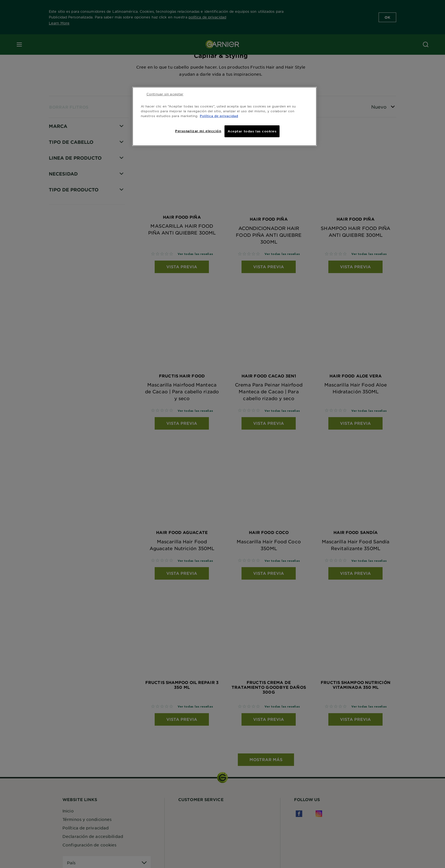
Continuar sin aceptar (165, 94)
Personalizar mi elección (198, 131)
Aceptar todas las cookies (252, 131)
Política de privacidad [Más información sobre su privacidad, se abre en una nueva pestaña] (219, 116)
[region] (224, 116)
